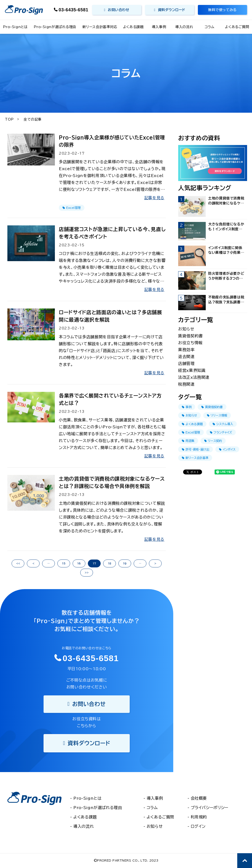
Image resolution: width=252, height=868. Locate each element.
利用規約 (199, 817)
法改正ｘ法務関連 (194, 377)
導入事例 (159, 27)
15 (64, 563)
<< (18, 563)
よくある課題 (133, 27)
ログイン (198, 826)
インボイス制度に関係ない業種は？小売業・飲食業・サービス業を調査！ (225, 251)
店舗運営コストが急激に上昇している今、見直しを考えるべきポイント (112, 233)
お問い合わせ (118, 10)
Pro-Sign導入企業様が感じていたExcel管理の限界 (112, 141)
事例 (187, 407)
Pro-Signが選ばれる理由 (55, 27)
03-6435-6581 (73, 10)
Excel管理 (72, 208)
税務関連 (186, 384)
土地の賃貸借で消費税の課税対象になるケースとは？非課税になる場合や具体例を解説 (112, 482)
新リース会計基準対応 (100, 27)
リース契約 (213, 441)
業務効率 (186, 350)
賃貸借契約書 (190, 336)
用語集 (188, 441)
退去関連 (186, 357)
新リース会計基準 (195, 458)
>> (87, 573)
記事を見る (154, 198)
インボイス (227, 449)
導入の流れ (184, 27)
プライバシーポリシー (210, 808)
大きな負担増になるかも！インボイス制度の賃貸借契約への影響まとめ (226, 227)
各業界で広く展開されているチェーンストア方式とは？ (110, 399)
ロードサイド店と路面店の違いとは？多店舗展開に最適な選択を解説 (110, 316)
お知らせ (186, 329)
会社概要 (199, 798)
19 (125, 563)
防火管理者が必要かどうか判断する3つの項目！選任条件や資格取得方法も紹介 (226, 276)
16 (79, 563)
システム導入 (223, 424)
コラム (210, 27)
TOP (9, 119)
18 (110, 563)
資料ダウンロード (172, 10)
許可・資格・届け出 (196, 449)
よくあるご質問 (237, 27)
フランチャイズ (221, 432)
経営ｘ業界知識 (192, 370)
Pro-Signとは (15, 27)
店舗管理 (186, 363)
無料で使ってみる (222, 10)
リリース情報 (217, 415)
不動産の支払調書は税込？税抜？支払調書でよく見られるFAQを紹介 (226, 300)
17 (94, 563)
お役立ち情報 (190, 343)
